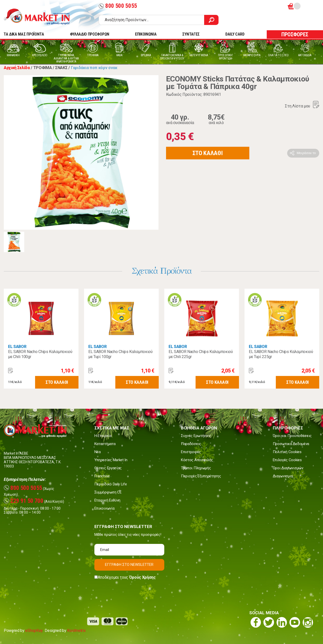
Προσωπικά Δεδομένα (291, 444)
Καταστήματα (105, 444)
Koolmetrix (76, 631)
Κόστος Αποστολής (197, 460)
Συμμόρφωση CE (108, 492)
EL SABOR (17, 347)
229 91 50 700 (24, 501)
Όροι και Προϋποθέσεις (292, 436)
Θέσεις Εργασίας (108, 468)
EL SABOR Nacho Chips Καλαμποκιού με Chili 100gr (40, 354)
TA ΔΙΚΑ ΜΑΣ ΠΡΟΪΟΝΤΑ (24, 34)
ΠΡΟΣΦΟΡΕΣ (295, 34)
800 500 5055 (118, 6)
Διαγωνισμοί (283, 476)
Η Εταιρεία (103, 436)
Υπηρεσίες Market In (111, 460)
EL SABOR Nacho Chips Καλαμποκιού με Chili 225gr (201, 354)
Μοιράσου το (306, 153)
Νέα (98, 452)
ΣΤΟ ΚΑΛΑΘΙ (208, 153)
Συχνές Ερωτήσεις (196, 436)
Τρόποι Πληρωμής (196, 468)
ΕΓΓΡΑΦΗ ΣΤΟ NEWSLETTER (129, 565)
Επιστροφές (191, 452)
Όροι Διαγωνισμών (288, 468)
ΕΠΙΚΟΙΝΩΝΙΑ (146, 34)
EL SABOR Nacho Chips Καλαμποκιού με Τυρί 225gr (281, 354)
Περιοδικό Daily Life (111, 484)
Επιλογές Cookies (287, 460)
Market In (41, 17)
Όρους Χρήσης (142, 577)
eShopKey (34, 631)
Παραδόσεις (191, 444)
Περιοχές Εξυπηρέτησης (201, 476)
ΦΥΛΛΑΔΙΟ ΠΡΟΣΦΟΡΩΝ (90, 34)
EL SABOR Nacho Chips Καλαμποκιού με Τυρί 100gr (120, 354)
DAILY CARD (235, 34)
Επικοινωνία (104, 508)
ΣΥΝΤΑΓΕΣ (191, 34)
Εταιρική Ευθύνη (107, 500)
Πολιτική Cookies (287, 452)
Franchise (102, 476)
